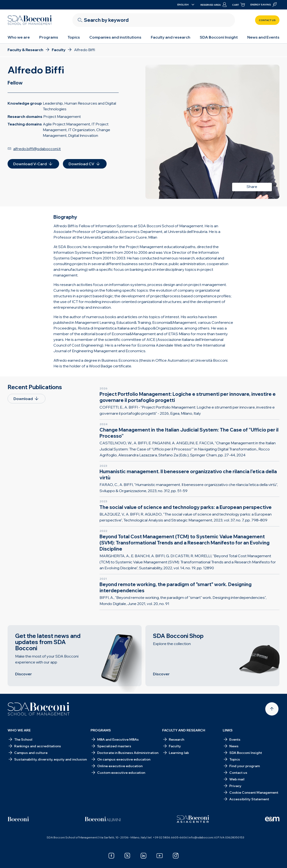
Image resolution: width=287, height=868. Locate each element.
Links (228, 730)
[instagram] (176, 856)
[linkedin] (143, 856)
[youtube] (160, 856)
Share (252, 187)
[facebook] (111, 856)
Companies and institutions (115, 37)
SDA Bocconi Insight (219, 37)
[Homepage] (39, 709)
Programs (49, 37)
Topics (74, 37)
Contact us (267, 20)
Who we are (19, 37)
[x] (127, 856)
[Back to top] (272, 709)
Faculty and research (171, 37)
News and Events (263, 37)
